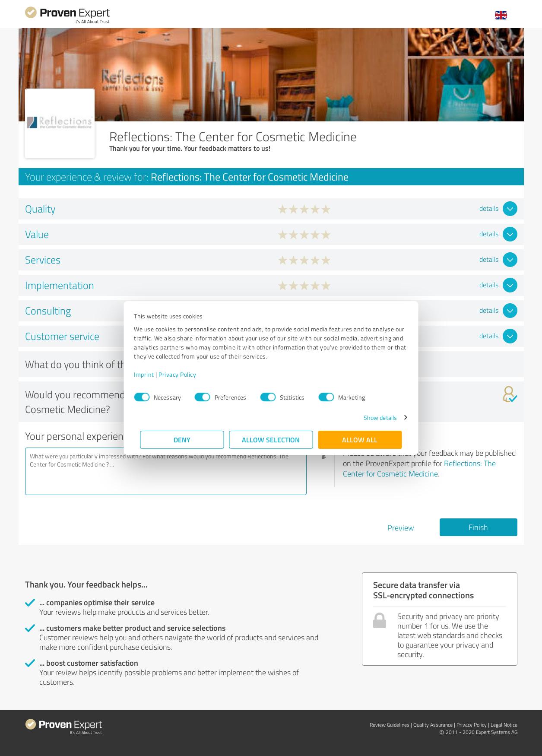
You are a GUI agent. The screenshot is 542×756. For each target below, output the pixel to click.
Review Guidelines (390, 725)
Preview (401, 527)
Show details (374, 418)
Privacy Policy (184, 374)
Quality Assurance (433, 725)
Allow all (360, 440)
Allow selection (271, 440)
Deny (182, 440)
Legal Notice (504, 725)
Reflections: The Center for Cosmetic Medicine (419, 468)
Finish (478, 527)
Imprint (151, 374)
